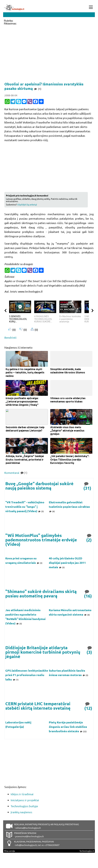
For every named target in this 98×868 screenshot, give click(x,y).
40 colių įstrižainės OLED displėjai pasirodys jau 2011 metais (67, 563)
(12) (88, 706)
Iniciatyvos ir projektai (25, 800)
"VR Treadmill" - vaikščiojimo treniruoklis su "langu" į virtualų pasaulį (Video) (25, 507)
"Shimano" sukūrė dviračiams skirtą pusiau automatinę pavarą (41, 594)
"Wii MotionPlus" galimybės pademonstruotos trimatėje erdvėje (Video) (41, 540)
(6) (52, 511)
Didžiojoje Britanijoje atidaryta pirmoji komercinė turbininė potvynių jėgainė (43, 652)
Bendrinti (10, 337)
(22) (83, 731)
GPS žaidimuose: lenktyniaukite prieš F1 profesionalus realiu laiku (27, 675)
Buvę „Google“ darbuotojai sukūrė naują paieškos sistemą (39, 486)
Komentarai (16, 473)
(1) (16, 680)
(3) (41, 511)
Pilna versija (9, 851)
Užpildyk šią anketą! (27, 204)
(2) (89, 537)
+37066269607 (52, 845)
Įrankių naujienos (21, 812)
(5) (19, 624)
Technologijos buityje (24, 806)
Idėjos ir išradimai (22, 794)
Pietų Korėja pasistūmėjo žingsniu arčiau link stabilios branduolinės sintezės (68, 727)
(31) (87, 486)
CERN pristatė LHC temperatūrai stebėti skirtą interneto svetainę (38, 706)
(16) (88, 594)
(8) (87, 615)
